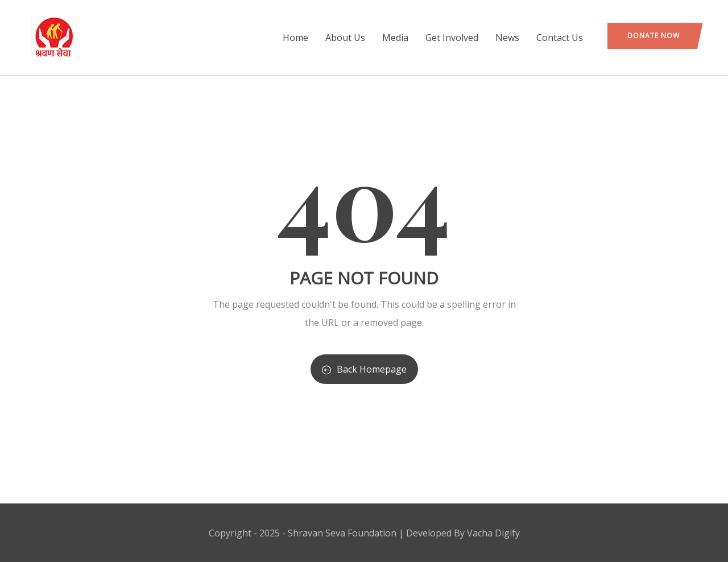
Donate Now (653, 36)
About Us (345, 38)
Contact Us (560, 38)
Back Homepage (364, 369)
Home (295, 38)
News (507, 38)
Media (395, 38)
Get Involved (452, 38)
